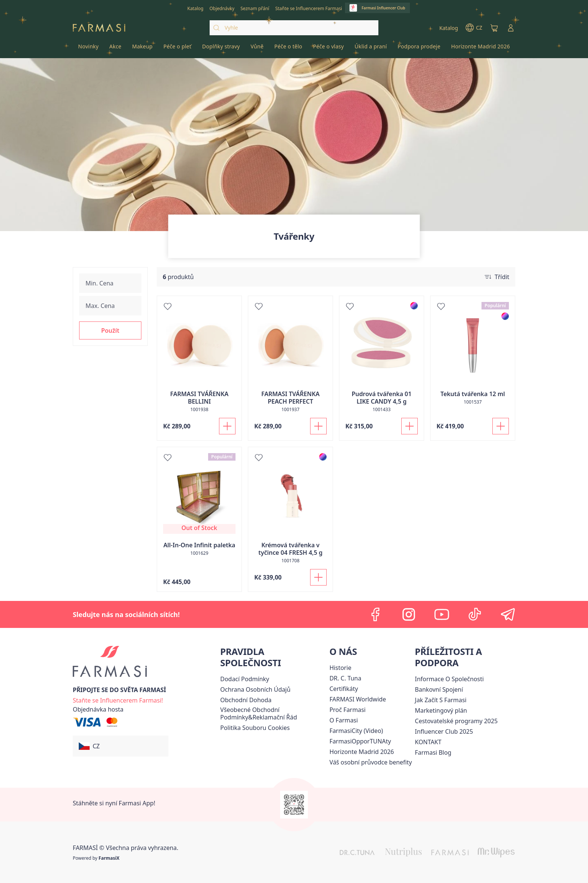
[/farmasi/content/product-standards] (343, 689)
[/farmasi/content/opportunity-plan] (441, 710)
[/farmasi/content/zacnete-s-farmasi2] (441, 700)
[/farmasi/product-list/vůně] (257, 49)
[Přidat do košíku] (227, 426)
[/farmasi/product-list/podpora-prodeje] (419, 49)
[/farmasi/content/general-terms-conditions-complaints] (273, 713)
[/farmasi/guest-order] (98, 709)
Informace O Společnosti (449, 679)
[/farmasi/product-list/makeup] (142, 49)
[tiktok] (475, 614)
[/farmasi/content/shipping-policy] (244, 679)
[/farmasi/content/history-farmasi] (340, 668)
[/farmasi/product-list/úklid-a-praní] (371, 49)
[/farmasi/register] (222, 8)
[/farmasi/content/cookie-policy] (255, 728)
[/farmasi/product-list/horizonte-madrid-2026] (481, 49)
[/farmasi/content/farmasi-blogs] (433, 752)
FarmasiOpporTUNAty (360, 741)
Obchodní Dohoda (246, 700)
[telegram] (508, 614)
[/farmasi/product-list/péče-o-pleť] (177, 49)
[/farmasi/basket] (494, 28)
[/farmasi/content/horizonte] (361, 752)
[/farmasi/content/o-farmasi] (343, 720)
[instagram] (409, 614)
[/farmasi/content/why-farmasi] (347, 710)
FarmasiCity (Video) (356, 731)
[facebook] (376, 614)
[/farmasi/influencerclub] (377, 8)
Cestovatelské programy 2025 (456, 721)
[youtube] (442, 614)
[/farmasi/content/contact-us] (428, 742)
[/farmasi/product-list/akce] (115, 49)
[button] (110, 330)
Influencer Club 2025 (444, 731)
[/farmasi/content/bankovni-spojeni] (439, 689)
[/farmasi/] (99, 28)
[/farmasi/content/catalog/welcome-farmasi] (370, 762)
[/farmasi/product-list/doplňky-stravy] (221, 49)
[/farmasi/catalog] (195, 8)
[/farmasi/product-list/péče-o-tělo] (288, 49)
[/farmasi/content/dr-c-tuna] (345, 678)
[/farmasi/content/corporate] (358, 699)
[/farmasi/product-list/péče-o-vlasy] (328, 49)
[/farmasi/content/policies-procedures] (255, 689)
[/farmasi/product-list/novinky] (88, 49)
